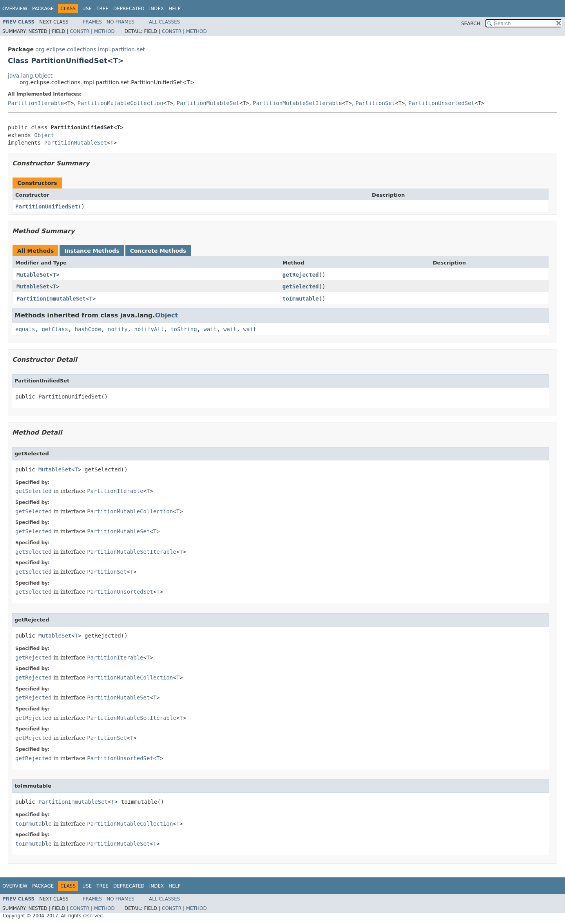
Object (44, 135)
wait (210, 329)
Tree (102, 9)
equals (25, 329)
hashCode (88, 329)
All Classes (164, 22)
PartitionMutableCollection (120, 103)
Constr (80, 31)
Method (104, 31)
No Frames (120, 22)
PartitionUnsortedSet (441, 103)
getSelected (301, 286)
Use (87, 9)
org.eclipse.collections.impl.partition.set (90, 49)
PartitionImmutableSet (51, 299)
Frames (93, 22)
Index (157, 9)
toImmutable (301, 299)
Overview (15, 9)
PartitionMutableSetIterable (297, 103)
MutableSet (33, 275)
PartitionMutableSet (208, 103)
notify (118, 329)
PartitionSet (375, 103)
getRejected (301, 275)
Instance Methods (92, 251)
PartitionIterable (36, 103)
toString (184, 329)
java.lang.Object (30, 76)
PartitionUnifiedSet (47, 207)
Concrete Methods (158, 251)
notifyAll (149, 329)
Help (175, 9)
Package (43, 9)
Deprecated (129, 9)
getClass (55, 329)
